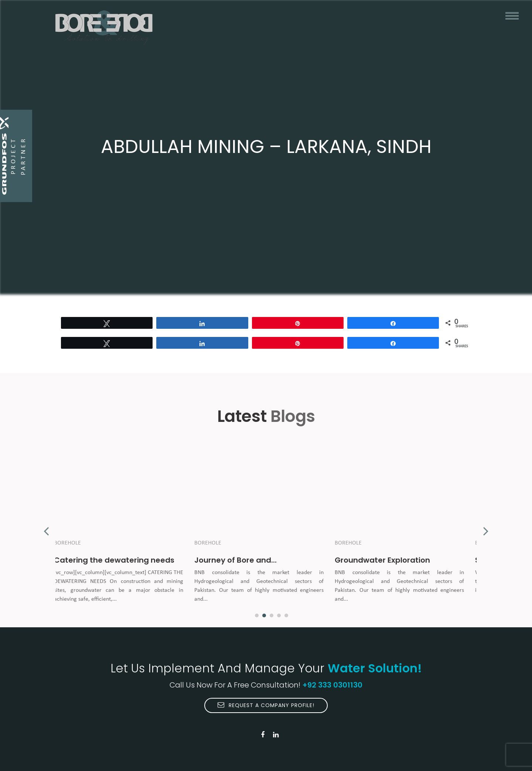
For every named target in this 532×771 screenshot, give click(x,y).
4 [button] (279, 615)
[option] (126, 527)
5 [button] (286, 615)
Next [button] (486, 527)
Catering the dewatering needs (121, 560)
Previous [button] (46, 527)
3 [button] (272, 615)
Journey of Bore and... (243, 560)
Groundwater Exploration (389, 560)
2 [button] (264, 615)
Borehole (74, 543)
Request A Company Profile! (266, 705)
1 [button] (257, 615)
